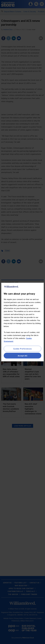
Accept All (23, 356)
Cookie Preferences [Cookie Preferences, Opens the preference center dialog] (22, 349)
